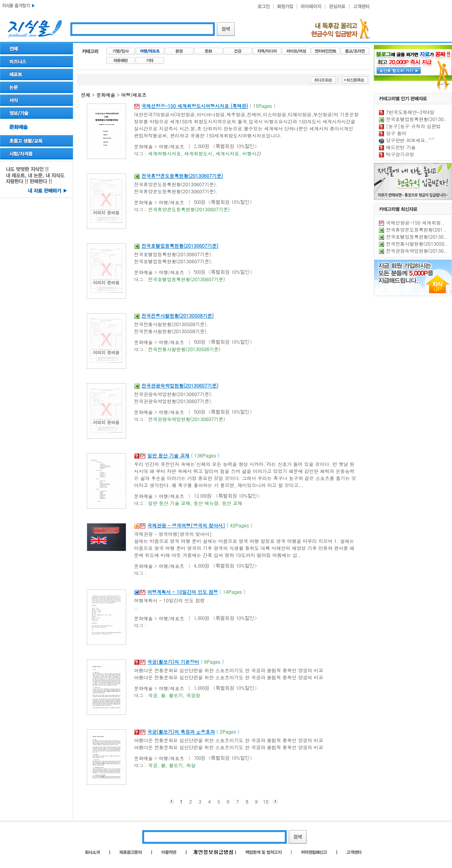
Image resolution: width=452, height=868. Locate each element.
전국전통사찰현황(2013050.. (417, 244)
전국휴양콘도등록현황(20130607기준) (182, 176)
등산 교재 (232, 503)
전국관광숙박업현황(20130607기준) (180, 385)
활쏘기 (176, 695)
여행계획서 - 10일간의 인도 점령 (183, 592)
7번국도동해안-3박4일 (410, 112)
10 (266, 801)
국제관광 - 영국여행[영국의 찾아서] (186, 525)
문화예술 (106, 95)
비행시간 (252, 153)
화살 (191, 765)
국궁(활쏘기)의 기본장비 (173, 662)
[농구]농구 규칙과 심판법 (413, 126)
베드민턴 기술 (401, 147)
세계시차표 (227, 153)
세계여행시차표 (164, 153)
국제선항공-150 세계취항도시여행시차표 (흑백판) (195, 106)
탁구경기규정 (400, 154)
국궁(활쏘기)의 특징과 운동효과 (181, 731)
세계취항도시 (198, 153)
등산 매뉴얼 (206, 503)
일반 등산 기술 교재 (168, 455)
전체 (86, 95)
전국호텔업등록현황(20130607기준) (180, 246)
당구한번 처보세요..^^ (410, 140)
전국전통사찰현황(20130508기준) (178, 315)
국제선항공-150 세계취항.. (415, 222)
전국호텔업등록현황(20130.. (416, 119)
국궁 (153, 695)
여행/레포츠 (134, 95)
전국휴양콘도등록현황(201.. (416, 230)
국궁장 (193, 695)
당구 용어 (396, 133)
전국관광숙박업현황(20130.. (416, 251)
